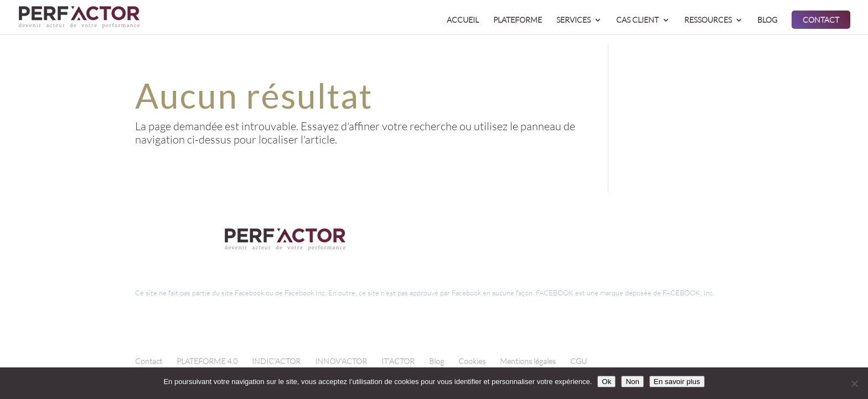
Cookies (472, 361)
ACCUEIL (463, 20)
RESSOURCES (708, 20)
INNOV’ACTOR (341, 361)
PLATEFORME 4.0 (207, 361)
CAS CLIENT (637, 20)
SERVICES (573, 20)
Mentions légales (528, 361)
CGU (578, 361)
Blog (436, 361)
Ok (606, 382)
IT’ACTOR (398, 361)
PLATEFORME (518, 20)
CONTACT (821, 20)
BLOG (767, 20)
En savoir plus (677, 382)
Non (632, 382)
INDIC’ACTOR (276, 361)
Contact (149, 361)
